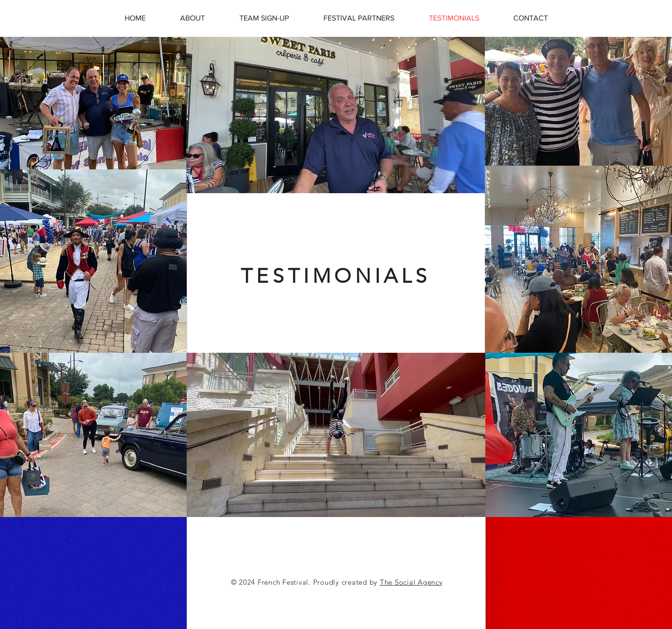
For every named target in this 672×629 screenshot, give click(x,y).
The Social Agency (411, 582)
